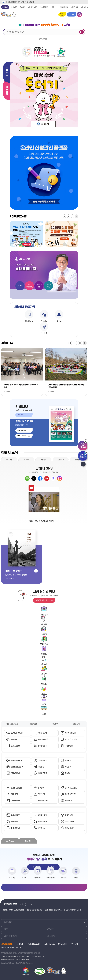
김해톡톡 (71, 15)
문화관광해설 (50, 878)
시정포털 (5, 7)
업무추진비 (42, 828)
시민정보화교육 (70, 733)
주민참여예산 (15, 801)
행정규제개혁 (69, 828)
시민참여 (7, 91)
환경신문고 (14, 794)
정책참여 (41, 788)
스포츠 (44, 694)
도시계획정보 (15, 815)
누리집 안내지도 (49, 944)
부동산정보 (69, 746)
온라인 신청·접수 (16, 788)
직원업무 (44, 321)
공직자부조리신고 (71, 788)
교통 (44, 714)
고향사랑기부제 (43, 801)
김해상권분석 (42, 746)
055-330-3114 (35, 956)
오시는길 (44, 333)
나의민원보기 (42, 761)
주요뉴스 (7, 71)
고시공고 (26, 460)
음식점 (63, 878)
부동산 (44, 635)
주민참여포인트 (70, 794)
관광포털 (14, 7)
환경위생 (44, 654)
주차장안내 (74, 944)
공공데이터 (69, 815)
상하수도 (44, 664)
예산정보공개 (69, 822)
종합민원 (33, 724)
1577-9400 (21, 956)
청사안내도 (29, 321)
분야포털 (22, 7)
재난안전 (44, 674)
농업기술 (44, 684)
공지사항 (9, 460)
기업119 (54, 7)
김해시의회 (75, 7)
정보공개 (76, 724)
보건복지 (44, 625)
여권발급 (41, 767)
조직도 (59, 321)
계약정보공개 (42, 822)
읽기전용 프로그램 (34, 944)
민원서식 (68, 761)
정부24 (67, 773)
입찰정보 (78, 460)
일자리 (28, 841)
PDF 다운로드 (22, 436)
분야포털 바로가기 (42, 600)
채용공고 (43, 460)
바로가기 (19, 414)
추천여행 (12, 878)
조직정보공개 (15, 828)
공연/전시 (68, 801)
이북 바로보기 (22, 430)
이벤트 (25, 878)
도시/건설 (44, 644)
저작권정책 (21, 944)
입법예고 (61, 460)
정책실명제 (14, 822)
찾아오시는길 (63, 944)
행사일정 (38, 878)
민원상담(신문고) (16, 761)
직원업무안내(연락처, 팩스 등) (11, 948)
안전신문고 (42, 794)
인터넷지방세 (15, 773)
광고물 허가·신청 (71, 740)
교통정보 (14, 740)
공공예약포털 (32, 7)
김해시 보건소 (43, 733)
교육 (44, 704)
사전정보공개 (42, 815)
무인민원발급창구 (17, 767)
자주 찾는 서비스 (12, 724)
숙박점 (76, 878)
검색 (81, 32)
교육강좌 (10, 841)
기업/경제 (44, 615)
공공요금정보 (15, 746)
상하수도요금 (42, 773)
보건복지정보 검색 (17, 733)
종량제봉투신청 (43, 740)
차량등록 (68, 767)
